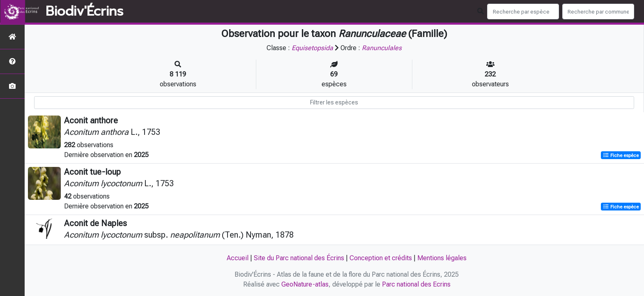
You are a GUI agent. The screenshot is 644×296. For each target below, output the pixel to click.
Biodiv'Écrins (84, 12)
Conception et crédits (381, 258)
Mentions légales (442, 258)
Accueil (238, 258)
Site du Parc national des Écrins (299, 258)
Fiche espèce (621, 155)
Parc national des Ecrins (416, 284)
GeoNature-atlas (305, 284)
